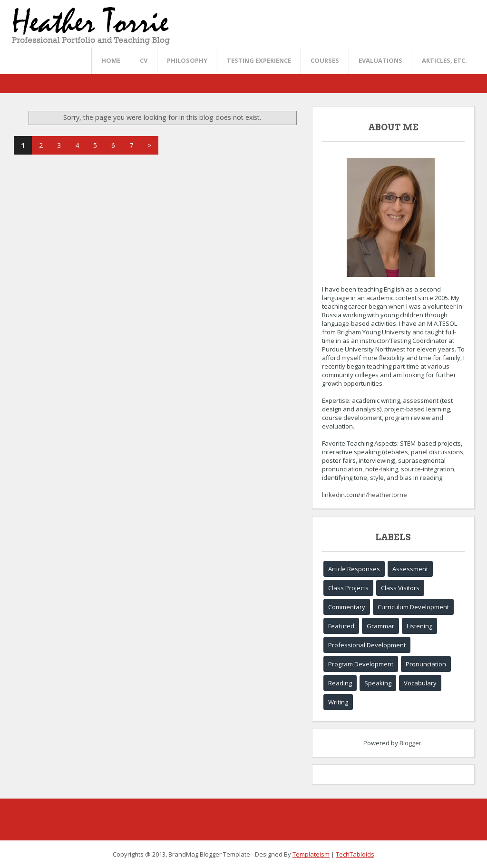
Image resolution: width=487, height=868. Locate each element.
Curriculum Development (413, 607)
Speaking (378, 683)
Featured (341, 626)
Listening (419, 626)
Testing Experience (259, 60)
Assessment (410, 569)
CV (144, 60)
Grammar (380, 626)
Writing (338, 702)
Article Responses (354, 569)
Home (111, 60)
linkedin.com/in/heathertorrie (365, 495)
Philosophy (187, 60)
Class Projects (348, 588)
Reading (340, 683)
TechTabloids (355, 854)
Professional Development (367, 645)
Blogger (410, 743)
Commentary (347, 607)
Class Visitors (400, 588)
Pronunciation (426, 664)
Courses (325, 60)
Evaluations (380, 60)
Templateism (311, 854)
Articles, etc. (444, 60)
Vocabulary (420, 683)
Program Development (361, 664)
